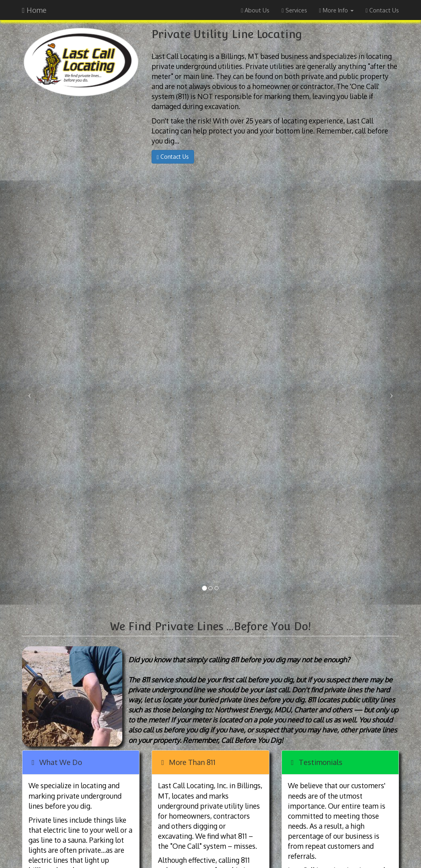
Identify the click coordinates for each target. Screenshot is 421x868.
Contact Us (382, 10)
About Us (255, 10)
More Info (336, 10)
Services (294, 10)
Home (34, 10)
